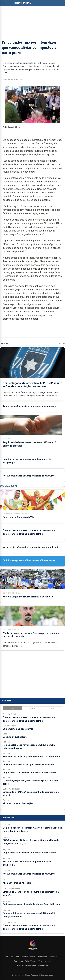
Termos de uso (45, 961)
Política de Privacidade (26, 965)
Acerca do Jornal (12, 957)
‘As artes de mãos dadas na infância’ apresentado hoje (31, 547)
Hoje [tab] (12, 708)
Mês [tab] (53, 708)
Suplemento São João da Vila (19, 517)
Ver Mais (62, 344)
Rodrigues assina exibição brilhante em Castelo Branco (31, 756)
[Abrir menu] (4, 3)
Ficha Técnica (31, 961)
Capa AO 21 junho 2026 (15, 737)
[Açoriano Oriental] (32, 950)
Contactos (18, 961)
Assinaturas (43, 965)
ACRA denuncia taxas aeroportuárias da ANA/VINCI (29, 476)
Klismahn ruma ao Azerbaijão (18, 803)
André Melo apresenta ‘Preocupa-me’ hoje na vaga (29, 560)
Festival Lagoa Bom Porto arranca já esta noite (28, 597)
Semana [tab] (33, 708)
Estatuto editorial (28, 957)
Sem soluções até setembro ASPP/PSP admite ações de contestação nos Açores (32, 385)
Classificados (55, 957)
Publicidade (42, 957)
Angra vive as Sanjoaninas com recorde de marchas (30, 406)
